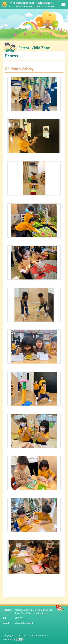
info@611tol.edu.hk (24, 623)
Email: (6, 623)
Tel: (5, 618)
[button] (34, 56)
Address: (7, 610)
